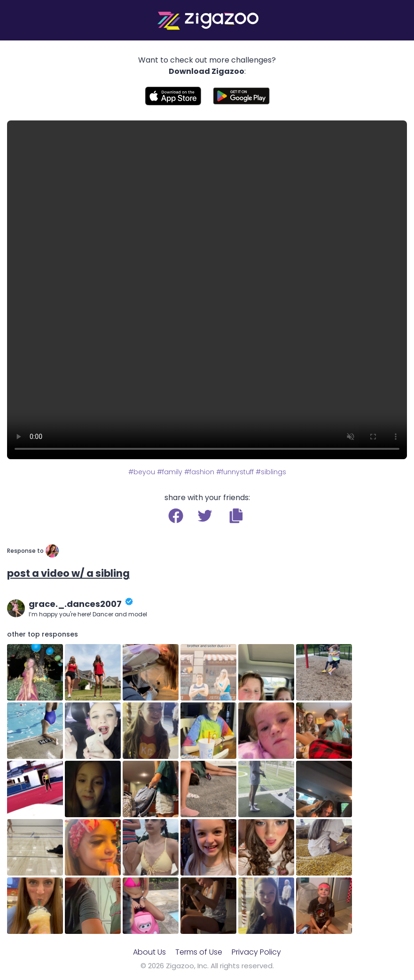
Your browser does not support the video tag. (207, 290)
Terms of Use (199, 952)
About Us (149, 952)
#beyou (142, 472)
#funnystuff (235, 472)
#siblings (271, 472)
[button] (236, 516)
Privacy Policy (256, 952)
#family (170, 472)
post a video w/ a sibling (68, 573)
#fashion (199, 472)
